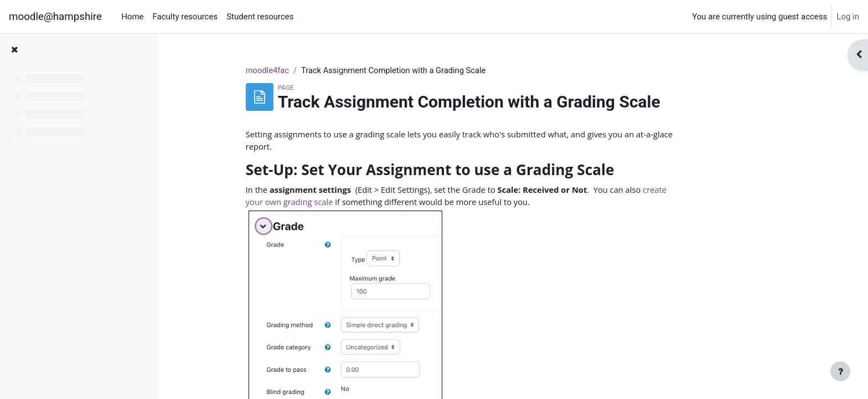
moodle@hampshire (55, 17)
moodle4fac (309, 70)
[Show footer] (840, 371)
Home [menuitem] (132, 17)
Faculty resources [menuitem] (185, 17)
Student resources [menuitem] (260, 17)
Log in (848, 17)
